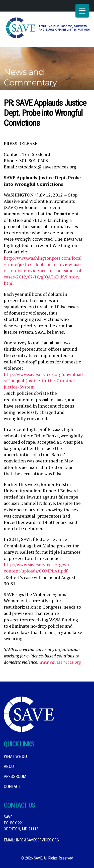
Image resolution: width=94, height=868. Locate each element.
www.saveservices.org (60, 662)
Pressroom (15, 776)
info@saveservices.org (37, 840)
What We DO (15, 756)
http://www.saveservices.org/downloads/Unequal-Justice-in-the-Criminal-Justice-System (43, 380)
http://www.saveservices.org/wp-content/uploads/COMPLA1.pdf (37, 568)
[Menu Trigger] (82, 11)
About (10, 766)
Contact (12, 786)
